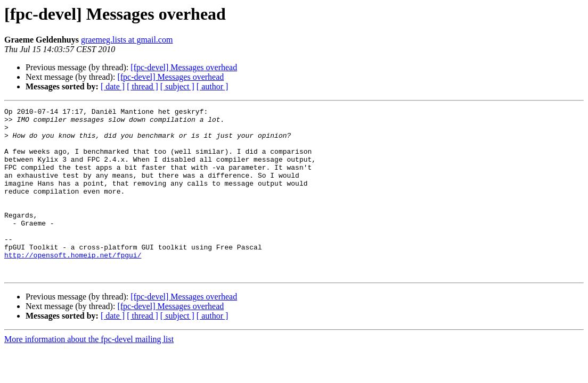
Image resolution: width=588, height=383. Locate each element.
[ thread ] (142, 86)
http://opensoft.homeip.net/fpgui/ (73, 285)
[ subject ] (177, 86)
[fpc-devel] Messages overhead (184, 67)
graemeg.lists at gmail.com (127, 40)
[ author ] (213, 86)
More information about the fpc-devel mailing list (89, 373)
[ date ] (113, 86)
